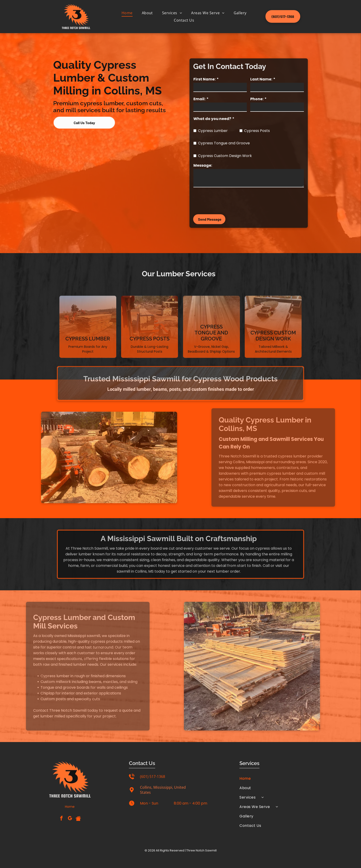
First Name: (204, 79)
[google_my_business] (70, 819)
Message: (203, 165)
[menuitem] (127, 13)
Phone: (257, 99)
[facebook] (61, 819)
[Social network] (78, 819)
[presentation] (228, 200)
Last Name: (261, 79)
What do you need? (212, 119)
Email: (199, 99)
